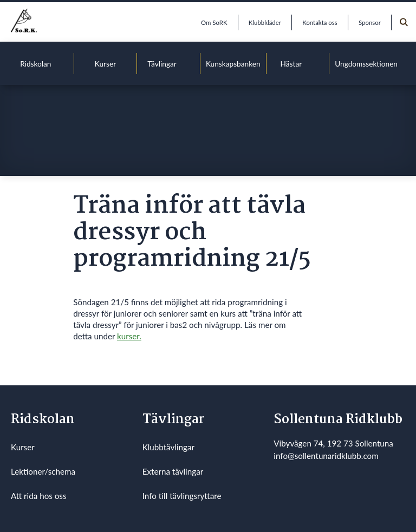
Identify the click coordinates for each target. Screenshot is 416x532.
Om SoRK (214, 22)
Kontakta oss (320, 22)
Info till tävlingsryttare (182, 496)
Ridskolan (35, 64)
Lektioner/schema (43, 471)
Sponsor (370, 22)
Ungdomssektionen (366, 64)
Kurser (105, 64)
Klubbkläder (265, 22)
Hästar (291, 64)
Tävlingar (162, 64)
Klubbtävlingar (168, 447)
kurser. (129, 336)
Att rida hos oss (39, 496)
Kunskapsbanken (233, 64)
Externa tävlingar (173, 471)
